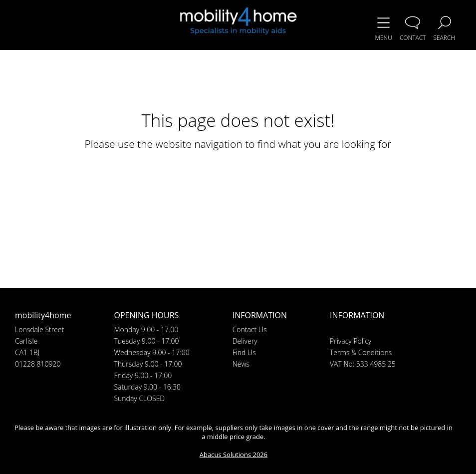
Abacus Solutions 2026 (234, 455)
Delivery (245, 341)
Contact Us (250, 329)
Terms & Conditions (361, 352)
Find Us (244, 352)
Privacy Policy (351, 341)
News (241, 364)
